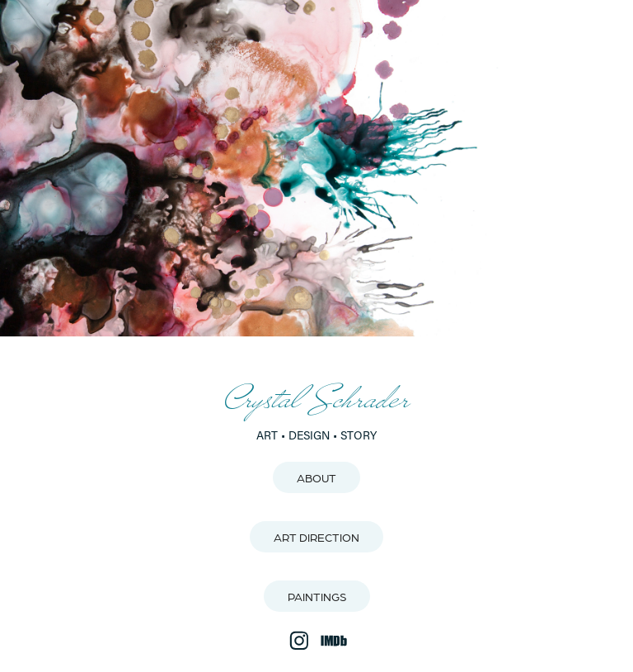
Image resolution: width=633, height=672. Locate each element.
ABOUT (316, 477)
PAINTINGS (317, 596)
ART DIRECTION (316, 537)
